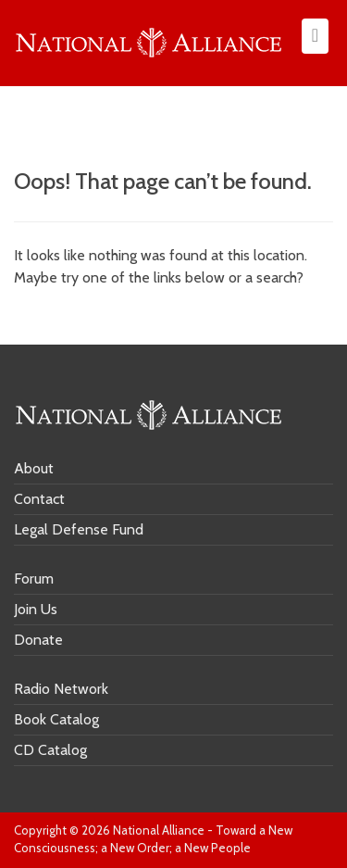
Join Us (36, 609)
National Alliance (159, 830)
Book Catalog (56, 719)
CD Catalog (50, 750)
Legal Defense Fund (79, 529)
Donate (38, 640)
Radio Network (61, 689)
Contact (39, 499)
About (34, 468)
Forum (34, 579)
